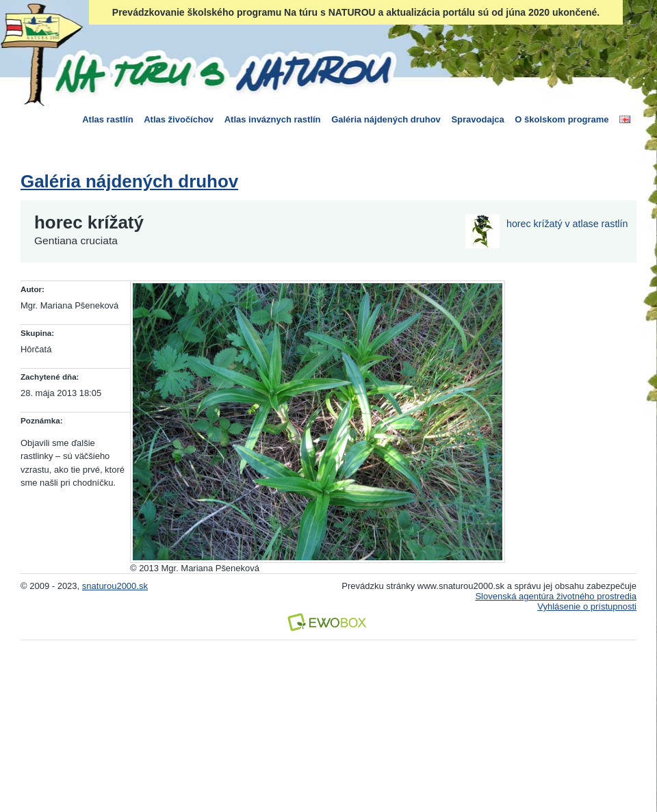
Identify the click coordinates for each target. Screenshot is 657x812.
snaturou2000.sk (115, 586)
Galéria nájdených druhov (386, 119)
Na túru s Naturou (222, 71)
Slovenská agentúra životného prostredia (556, 596)
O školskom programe (562, 119)
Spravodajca (477, 119)
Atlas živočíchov (179, 119)
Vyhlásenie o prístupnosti (587, 606)
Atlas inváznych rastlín (273, 119)
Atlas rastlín (107, 119)
